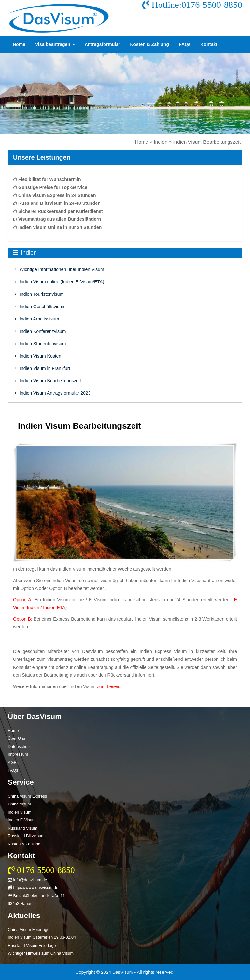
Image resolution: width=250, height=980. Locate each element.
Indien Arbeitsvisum (37, 319)
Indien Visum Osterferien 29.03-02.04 (42, 937)
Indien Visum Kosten (38, 356)
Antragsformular (103, 44)
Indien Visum (20, 812)
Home (19, 44)
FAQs (185, 44)
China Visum (19, 804)
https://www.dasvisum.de (33, 888)
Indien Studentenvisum (40, 344)
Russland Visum (23, 828)
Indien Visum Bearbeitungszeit (48, 381)
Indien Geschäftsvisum (40, 307)
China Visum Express (27, 796)
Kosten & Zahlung (149, 44)
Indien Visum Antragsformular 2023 (53, 393)
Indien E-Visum (22, 820)
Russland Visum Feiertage (32, 946)
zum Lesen (108, 686)
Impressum (18, 754)
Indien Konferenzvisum (40, 331)
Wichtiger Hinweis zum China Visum (41, 953)
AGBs (13, 763)
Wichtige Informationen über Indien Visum (59, 269)
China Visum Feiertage (29, 930)
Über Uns (16, 738)
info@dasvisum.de (27, 880)
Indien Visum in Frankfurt (42, 368)
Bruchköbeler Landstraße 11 (36, 896)
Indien (160, 142)
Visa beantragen (55, 44)
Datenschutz (19, 747)
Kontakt (209, 44)
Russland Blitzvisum (26, 836)
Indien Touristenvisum (39, 294)
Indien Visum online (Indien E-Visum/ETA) (59, 282)
